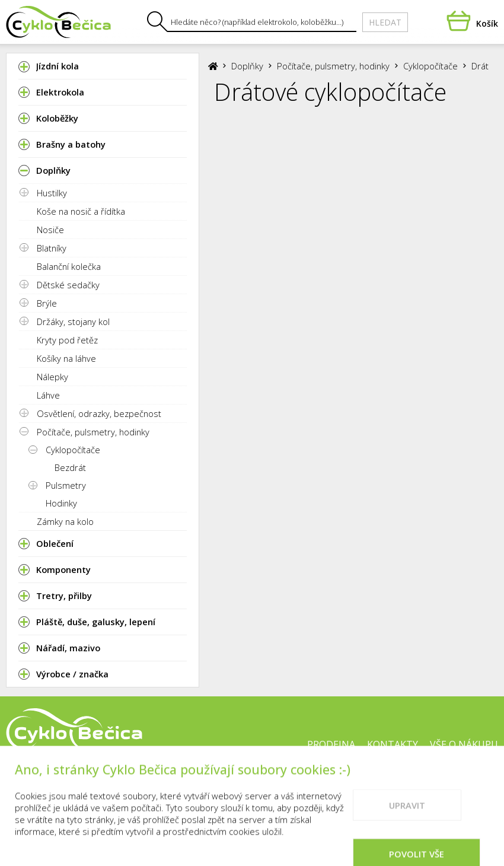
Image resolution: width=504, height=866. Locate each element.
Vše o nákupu (464, 744)
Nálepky (52, 377)
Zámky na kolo (65, 521)
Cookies (297, 782)
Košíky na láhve (66, 358)
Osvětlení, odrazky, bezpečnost (99, 413)
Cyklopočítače (73, 450)
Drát (480, 66)
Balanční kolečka (69, 266)
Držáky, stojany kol (73, 321)
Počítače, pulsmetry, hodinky (93, 432)
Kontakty (393, 744)
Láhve (48, 395)
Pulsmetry (66, 485)
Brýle (47, 303)
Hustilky (52, 193)
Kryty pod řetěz (67, 340)
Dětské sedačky (68, 285)
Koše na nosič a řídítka (81, 211)
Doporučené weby (375, 782)
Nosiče (50, 230)
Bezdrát (70, 467)
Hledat (385, 22)
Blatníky (52, 248)
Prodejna (331, 744)
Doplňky (247, 66)
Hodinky (61, 503)
